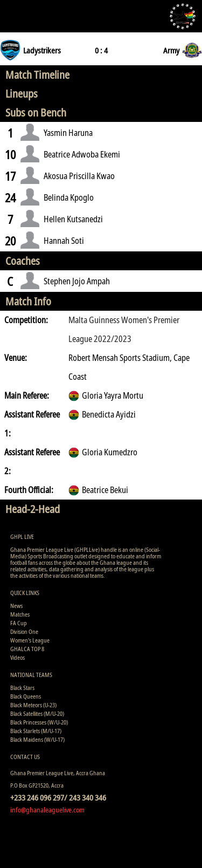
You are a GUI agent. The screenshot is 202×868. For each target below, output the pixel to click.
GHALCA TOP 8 (27, 649)
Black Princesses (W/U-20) (39, 722)
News (16, 606)
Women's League (30, 640)
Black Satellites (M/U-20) (37, 713)
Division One (24, 631)
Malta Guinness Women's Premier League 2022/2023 (124, 329)
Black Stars (22, 688)
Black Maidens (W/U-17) (37, 739)
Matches (20, 614)
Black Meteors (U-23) (33, 705)
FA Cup (19, 623)
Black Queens (26, 696)
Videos (18, 657)
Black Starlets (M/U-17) (36, 731)
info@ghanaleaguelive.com (47, 810)
